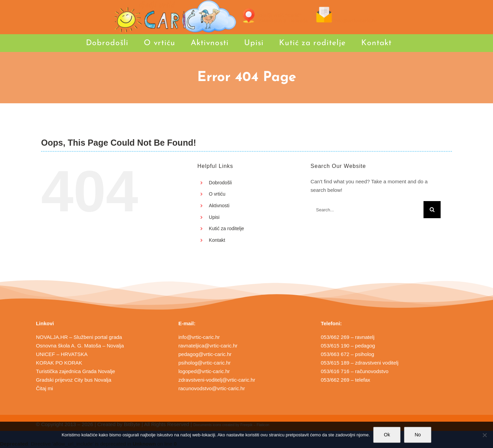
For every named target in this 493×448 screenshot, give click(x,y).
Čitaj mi (45, 388)
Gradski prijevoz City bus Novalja (74, 380)
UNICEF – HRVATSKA (62, 354)
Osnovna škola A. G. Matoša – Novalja (80, 346)
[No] (484, 435)
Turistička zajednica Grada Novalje (75, 371)
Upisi (214, 217)
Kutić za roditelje (226, 228)
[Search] (432, 210)
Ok (387, 435)
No (418, 435)
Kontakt (217, 240)
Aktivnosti (219, 206)
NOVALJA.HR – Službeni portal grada (79, 337)
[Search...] (367, 210)
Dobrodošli (220, 183)
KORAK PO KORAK (59, 363)
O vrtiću (217, 194)
